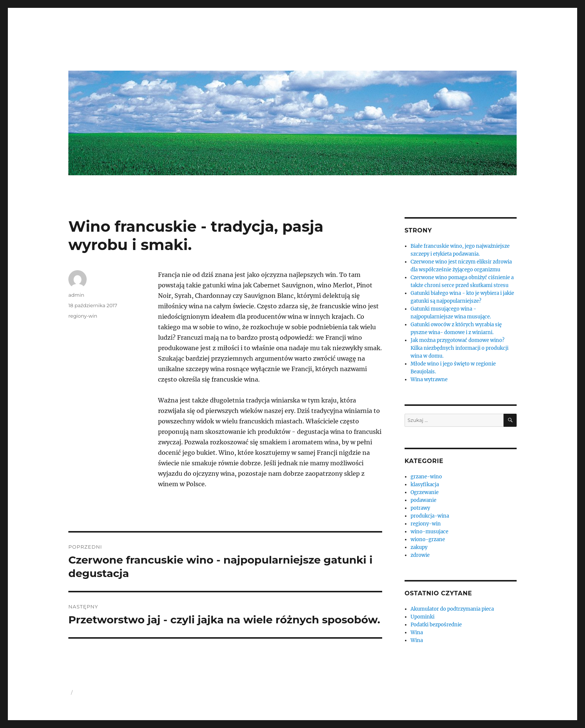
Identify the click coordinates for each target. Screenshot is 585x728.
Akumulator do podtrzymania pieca (452, 609)
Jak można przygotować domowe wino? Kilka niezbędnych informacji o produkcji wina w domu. (459, 348)
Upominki (422, 617)
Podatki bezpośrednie (436, 625)
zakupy (419, 547)
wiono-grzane (428, 539)
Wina (417, 633)
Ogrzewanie (425, 492)
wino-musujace (429, 532)
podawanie (423, 500)
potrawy (420, 508)
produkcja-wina (430, 516)
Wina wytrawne (429, 380)
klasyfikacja (425, 485)
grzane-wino (426, 477)
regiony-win (83, 316)
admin (76, 295)
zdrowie (420, 555)
